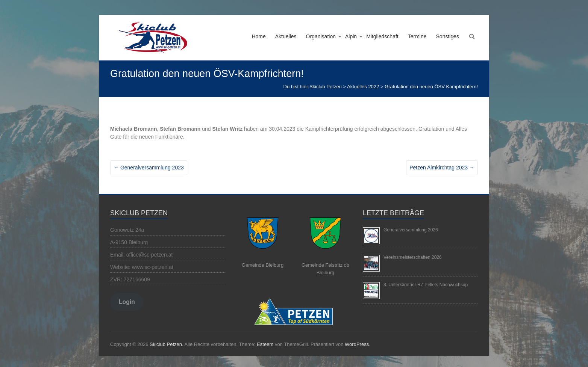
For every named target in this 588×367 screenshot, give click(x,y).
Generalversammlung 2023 (149, 168)
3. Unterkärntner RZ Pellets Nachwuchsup (426, 285)
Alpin (351, 36)
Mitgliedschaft (382, 36)
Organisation (321, 36)
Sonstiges (448, 36)
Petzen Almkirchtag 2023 (442, 168)
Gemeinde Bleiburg (263, 265)
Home (258, 36)
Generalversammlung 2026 (411, 230)
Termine (417, 36)
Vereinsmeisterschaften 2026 (413, 257)
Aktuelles (286, 36)
